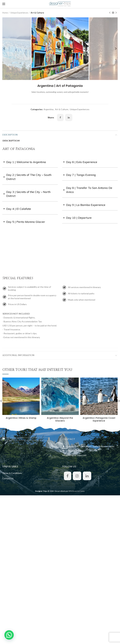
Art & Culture (37, 13)
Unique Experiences (19, 13)
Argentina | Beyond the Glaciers (60, 419)
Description (10, 135)
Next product (116, 13)
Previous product (110, 13)
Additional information (18, 355)
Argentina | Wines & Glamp (21, 418)
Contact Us (8, 478)
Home (5, 13)
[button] (10, 635)
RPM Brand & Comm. (77, 491)
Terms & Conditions (12, 473)
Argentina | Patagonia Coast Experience (99, 419)
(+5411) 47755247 (75, 451)
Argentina (49, 109)
